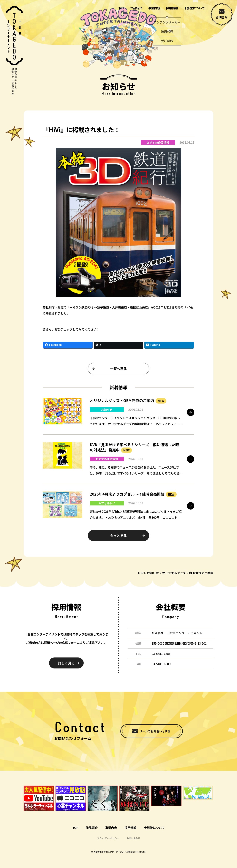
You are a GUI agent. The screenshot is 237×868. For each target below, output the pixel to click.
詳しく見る (66, 663)
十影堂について (194, 8)
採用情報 (172, 8)
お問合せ (222, 17)
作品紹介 (136, 8)
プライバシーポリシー (108, 838)
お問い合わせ (133, 838)
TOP (121, 8)
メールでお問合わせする (155, 731)
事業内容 (154, 8)
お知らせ (153, 573)
